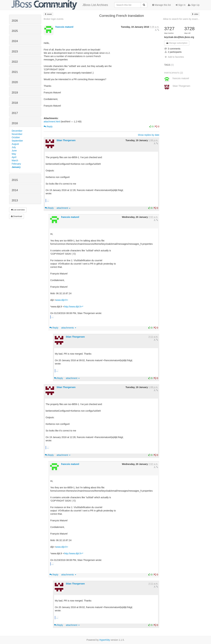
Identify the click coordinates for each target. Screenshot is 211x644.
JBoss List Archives (60, 5)
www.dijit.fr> (62, 300)
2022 (15, 62)
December (17, 131)
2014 (15, 190)
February (16, 164)
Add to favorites (174, 57)
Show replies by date (149, 135)
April (14, 157)
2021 (15, 72)
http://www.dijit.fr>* (74, 307)
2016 (15, 123)
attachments (69, 328)
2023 (15, 52)
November (17, 134)
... (48, 200)
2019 (15, 93)
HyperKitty (105, 640)
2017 (15, 113)
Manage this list (161, 5)
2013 (15, 200)
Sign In (181, 5)
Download (16, 216)
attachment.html (52, 122)
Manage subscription (177, 43)
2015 (15, 180)
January (16, 167)
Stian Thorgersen (66, 140)
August (15, 144)
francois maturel (64, 27)
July (14, 147)
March (15, 160)
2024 (15, 41)
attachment (64, 208)
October (16, 137)
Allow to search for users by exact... (181, 19)
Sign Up (194, 5)
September (17, 141)
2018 (15, 103)
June (14, 151)
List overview (18, 210)
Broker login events (54, 19)
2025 (15, 31)
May (14, 154)
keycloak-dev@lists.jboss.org (179, 37)
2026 (15, 21)
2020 (15, 82)
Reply (48, 126)
